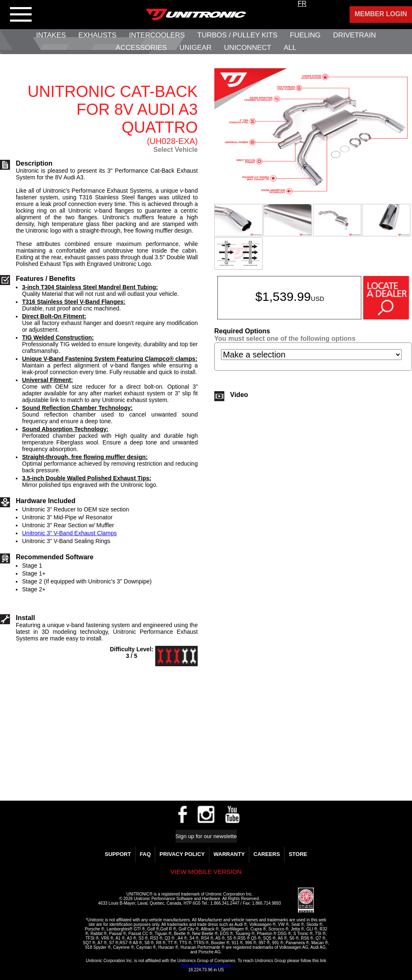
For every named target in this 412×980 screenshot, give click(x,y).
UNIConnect (247, 48)
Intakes (51, 35)
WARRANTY (229, 854)
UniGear (195, 48)
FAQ (145, 854)
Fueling (305, 35)
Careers (267, 854)
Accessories (141, 48)
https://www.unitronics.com (206, 965)
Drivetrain (354, 35)
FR (302, 4)
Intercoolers (157, 35)
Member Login (381, 14)
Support (118, 854)
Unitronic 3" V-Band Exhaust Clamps (69, 533)
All (290, 48)
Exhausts (97, 35)
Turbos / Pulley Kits (237, 35)
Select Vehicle (175, 150)
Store (298, 854)
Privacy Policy (182, 854)
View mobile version (206, 872)
